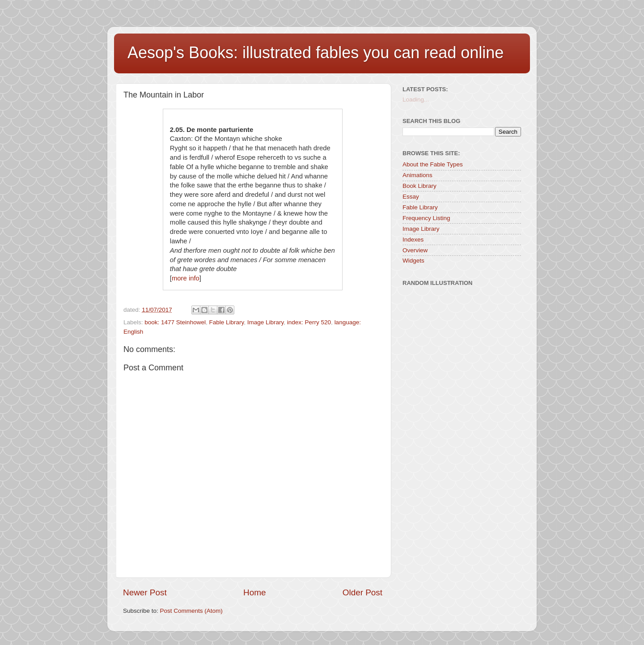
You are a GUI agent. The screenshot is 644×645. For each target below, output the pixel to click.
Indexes (413, 240)
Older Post (362, 592)
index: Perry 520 (309, 322)
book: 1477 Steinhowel (175, 322)
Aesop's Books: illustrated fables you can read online (316, 53)
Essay (411, 197)
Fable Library (226, 322)
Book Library (419, 186)
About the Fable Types (433, 164)
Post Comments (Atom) (191, 611)
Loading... (416, 100)
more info (186, 278)
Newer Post (145, 592)
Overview (415, 250)
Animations (417, 175)
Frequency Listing (426, 218)
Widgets (413, 261)
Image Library (266, 322)
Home (254, 592)
